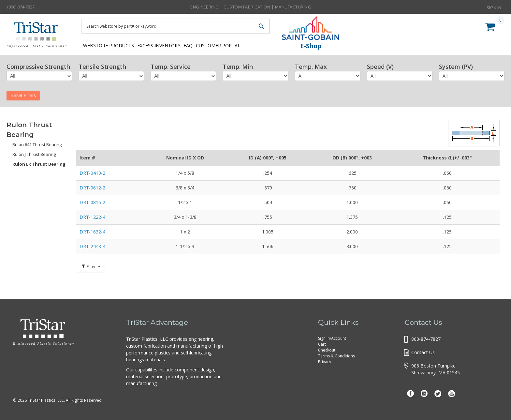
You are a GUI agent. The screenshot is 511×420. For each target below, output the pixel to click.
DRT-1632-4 (92, 232)
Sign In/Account (332, 338)
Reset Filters (23, 96)
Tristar (39, 37)
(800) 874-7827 (21, 7)
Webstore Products (107, 45)
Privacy (325, 362)
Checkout (327, 350)
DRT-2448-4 (92, 246)
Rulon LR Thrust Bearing (39, 164)
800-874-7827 (426, 339)
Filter (91, 266)
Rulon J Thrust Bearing (34, 154)
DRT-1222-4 (92, 217)
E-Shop (311, 46)
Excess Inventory (164, 45)
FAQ (200, 45)
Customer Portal (236, 45)
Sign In (494, 7)
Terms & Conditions (336, 356)
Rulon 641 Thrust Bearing (37, 144)
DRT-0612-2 (92, 188)
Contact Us (423, 352)
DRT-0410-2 (92, 173)
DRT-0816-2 (92, 202)
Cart (322, 344)
